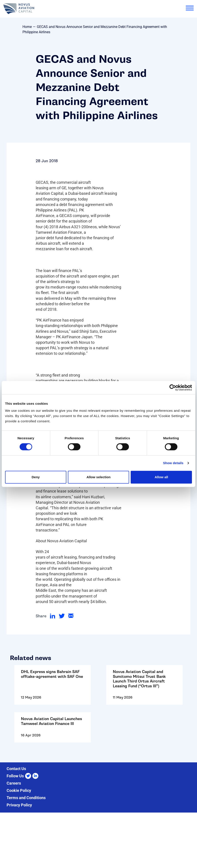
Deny (36, 477)
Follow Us (15, 776)
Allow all (161, 477)
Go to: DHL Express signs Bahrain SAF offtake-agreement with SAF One (53, 688)
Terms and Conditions (26, 798)
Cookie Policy (19, 790)
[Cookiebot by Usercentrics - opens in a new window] (173, 388)
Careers (14, 783)
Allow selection (98, 477)
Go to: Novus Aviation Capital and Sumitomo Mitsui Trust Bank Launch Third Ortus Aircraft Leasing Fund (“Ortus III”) (144, 688)
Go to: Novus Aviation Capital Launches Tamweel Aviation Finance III (53, 730)
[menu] (190, 9)
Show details (173, 463)
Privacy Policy (19, 805)
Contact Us (16, 769)
